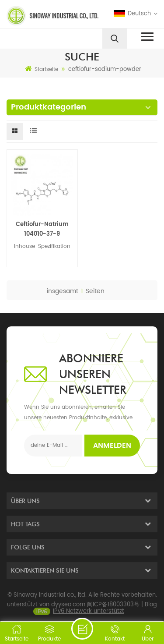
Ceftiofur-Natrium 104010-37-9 (42, 229)
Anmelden (112, 446)
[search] (115, 39)
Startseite (42, 69)
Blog (151, 609)
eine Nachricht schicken (82, 629)
